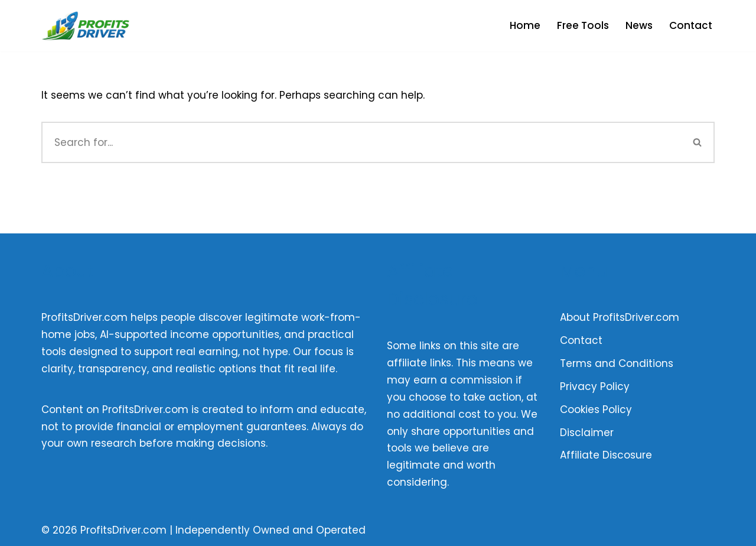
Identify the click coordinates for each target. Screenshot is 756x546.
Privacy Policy (595, 386)
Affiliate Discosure (606, 455)
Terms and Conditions (617, 363)
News (639, 25)
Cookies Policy (596, 409)
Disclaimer (587, 433)
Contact (691, 25)
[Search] (361, 142)
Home (525, 25)
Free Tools (583, 25)
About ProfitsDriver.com (620, 317)
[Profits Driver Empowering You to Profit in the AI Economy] (86, 26)
